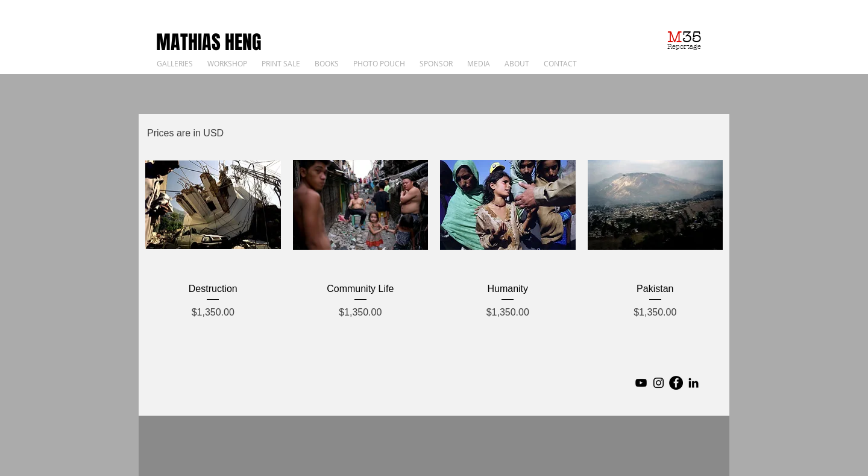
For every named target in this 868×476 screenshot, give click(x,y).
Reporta (680, 46)
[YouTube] (641, 383)
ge (697, 46)
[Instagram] (659, 383)
